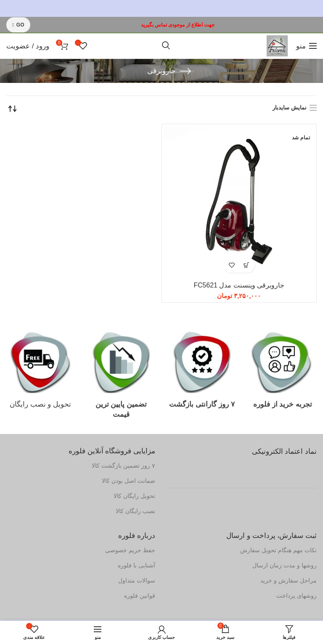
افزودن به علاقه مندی (232, 265)
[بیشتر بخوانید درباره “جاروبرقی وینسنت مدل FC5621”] (246, 265)
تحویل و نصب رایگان (40, 405)
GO (18, 25)
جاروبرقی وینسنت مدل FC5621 (239, 286)
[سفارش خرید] (13, 109)
